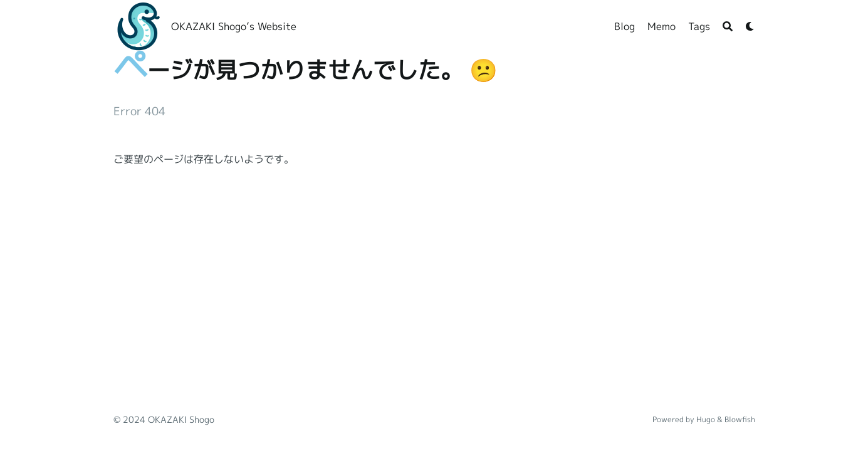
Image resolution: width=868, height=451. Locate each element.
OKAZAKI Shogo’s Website (234, 26)
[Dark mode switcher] (750, 26)
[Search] (728, 26)
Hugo (706, 419)
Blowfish (740, 419)
